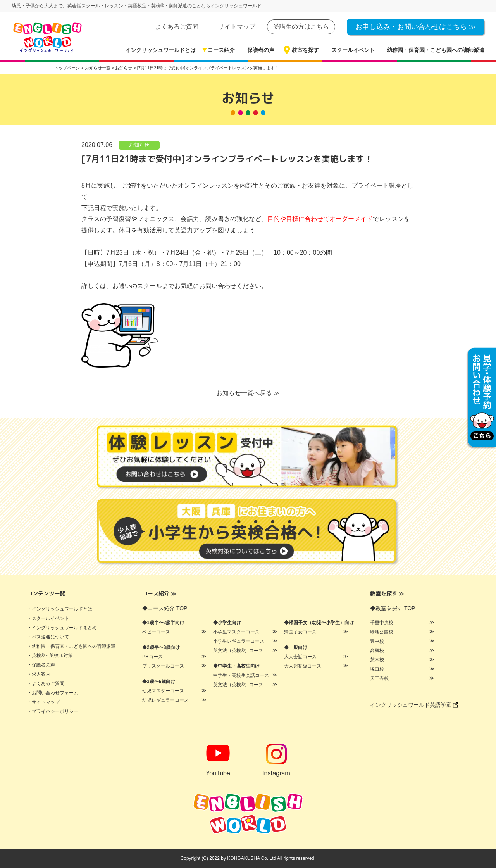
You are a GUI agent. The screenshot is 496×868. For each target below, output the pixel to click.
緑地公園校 (382, 632)
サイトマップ (237, 27)
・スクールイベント (48, 619)
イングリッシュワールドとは (160, 50)
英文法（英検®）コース (238, 651)
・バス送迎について (48, 637)
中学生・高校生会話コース (241, 676)
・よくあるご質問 (46, 684)
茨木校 (377, 660)
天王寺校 (379, 679)
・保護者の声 (41, 665)
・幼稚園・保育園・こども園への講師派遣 (71, 647)
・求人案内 (39, 675)
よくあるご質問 (177, 27)
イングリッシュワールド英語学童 (414, 705)
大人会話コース (300, 657)
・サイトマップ (43, 702)
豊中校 (377, 642)
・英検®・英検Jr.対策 (50, 656)
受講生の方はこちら (301, 27)
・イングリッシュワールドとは (60, 609)
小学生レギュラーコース (239, 642)
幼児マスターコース (163, 691)
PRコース (152, 657)
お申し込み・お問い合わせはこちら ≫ (416, 27)
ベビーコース (156, 632)
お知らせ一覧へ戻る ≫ (248, 393)
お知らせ (139, 145)
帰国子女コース (300, 632)
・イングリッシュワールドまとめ (62, 628)
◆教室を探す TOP (393, 609)
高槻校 (377, 651)
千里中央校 (382, 623)
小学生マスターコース (236, 632)
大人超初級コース (303, 666)
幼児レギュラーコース (165, 701)
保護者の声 (261, 50)
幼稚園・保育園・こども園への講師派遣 (436, 50)
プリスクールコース (163, 666)
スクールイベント (353, 50)
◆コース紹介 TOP (165, 609)
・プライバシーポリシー (53, 712)
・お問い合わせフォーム (53, 693)
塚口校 (377, 670)
